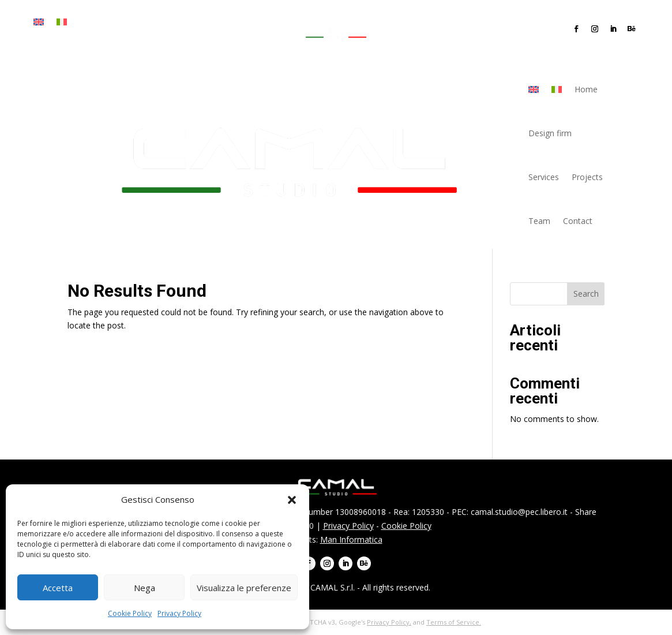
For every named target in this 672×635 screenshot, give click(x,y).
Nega (144, 588)
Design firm (133, 22)
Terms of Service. (454, 622)
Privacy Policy (179, 613)
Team (87, 40)
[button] (292, 500)
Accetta (58, 588)
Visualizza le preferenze (244, 588)
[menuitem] (39, 24)
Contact (125, 40)
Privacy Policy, (389, 622)
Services (181, 22)
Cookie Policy (130, 613)
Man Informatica (351, 539)
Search (586, 294)
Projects (49, 40)
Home (89, 22)
